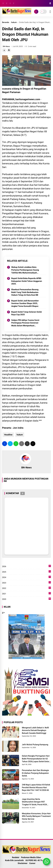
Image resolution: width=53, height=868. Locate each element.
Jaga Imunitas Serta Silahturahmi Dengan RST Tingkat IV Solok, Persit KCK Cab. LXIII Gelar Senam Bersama (34, 802)
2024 (26, 577)
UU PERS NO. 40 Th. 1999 (37, 860)
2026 (26, 567)
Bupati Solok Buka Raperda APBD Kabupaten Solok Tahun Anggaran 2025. (27, 281)
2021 (26, 594)
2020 (26, 599)
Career (32, 863)
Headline (8, 435)
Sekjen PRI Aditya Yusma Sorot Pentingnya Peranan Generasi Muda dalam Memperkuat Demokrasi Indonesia (25, 323)
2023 (26, 583)
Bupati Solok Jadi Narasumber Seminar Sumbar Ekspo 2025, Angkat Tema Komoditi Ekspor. (25, 303)
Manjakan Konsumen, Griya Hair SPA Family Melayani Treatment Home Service (36, 816)
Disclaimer (23, 863)
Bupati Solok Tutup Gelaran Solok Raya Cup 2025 (26, 313)
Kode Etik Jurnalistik (14, 860)
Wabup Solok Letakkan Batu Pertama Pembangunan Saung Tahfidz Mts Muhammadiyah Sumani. (25, 270)
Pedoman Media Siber (31, 857)
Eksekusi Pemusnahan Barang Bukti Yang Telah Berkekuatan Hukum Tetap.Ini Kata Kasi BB (25, 292)
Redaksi (16, 857)
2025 (26, 572)
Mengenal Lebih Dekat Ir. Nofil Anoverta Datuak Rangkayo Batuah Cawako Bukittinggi (35, 730)
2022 (26, 588)
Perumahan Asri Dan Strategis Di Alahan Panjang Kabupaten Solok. (35, 773)
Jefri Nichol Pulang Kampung (35, 745)
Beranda (6, 22)
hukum (14, 22)
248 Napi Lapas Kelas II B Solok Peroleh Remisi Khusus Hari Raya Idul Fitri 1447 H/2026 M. (36, 787)
